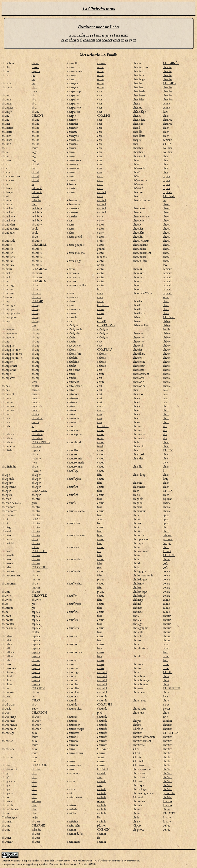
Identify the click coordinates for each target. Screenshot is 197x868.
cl (81, 40)
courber (167, 148)
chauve (101, 753)
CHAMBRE (39, 245)
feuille (167, 329)
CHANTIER (40, 567)
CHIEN (168, 450)
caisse (100, 220)
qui (33, 75)
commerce (38, 430)
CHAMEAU (39, 269)
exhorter (36, 801)
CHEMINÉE (171, 63)
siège (34, 152)
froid (100, 446)
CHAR (36, 700)
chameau (37, 273)
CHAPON (38, 688)
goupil (101, 249)
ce (67, 40)
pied (100, 567)
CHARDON (40, 765)
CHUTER (169, 813)
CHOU (168, 672)
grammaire (169, 793)
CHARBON (39, 713)
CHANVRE (39, 596)
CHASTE (103, 305)
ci (78, 40)
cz (134, 40)
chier (100, 293)
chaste (101, 309)
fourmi (167, 551)
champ (35, 305)
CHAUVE (104, 749)
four (100, 648)
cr (119, 40)
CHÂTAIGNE (106, 325)
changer (36, 475)
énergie (167, 543)
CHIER (168, 491)
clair (34, 204)
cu (123, 40)
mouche (102, 257)
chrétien (168, 725)
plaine (101, 579)
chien (166, 116)
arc (165, 200)
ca (63, 40)
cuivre (167, 825)
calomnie (37, 188)
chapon (36, 660)
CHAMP (37, 301)
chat (34, 87)
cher (34, 805)
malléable (37, 208)
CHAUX (103, 769)
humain (167, 801)
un (33, 79)
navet (166, 704)
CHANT (37, 519)
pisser (100, 438)
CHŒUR (169, 555)
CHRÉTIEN (171, 733)
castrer (101, 406)
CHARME (38, 825)
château (102, 354)
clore (166, 301)
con (98, 40)
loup (166, 479)
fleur (166, 696)
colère (166, 571)
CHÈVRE (169, 317)
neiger (101, 265)
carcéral (36, 390)
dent (166, 462)
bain (100, 523)
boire (100, 535)
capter (101, 224)
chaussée (102, 696)
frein (34, 462)
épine (166, 515)
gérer (34, 503)
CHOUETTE (171, 688)
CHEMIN (103, 829)
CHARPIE (104, 116)
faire (100, 475)
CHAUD (103, 426)
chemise (168, 79)
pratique (168, 539)
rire (165, 426)
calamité (36, 200)
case (34, 168)
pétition (102, 825)
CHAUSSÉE (105, 704)
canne (166, 103)
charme (101, 63)
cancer (35, 422)
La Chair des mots (98, 9)
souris (101, 757)
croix (100, 241)
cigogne (167, 499)
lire (99, 289)
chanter (36, 499)
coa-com (89, 40)
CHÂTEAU (104, 349)
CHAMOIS (39, 281)
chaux (101, 644)
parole (35, 67)
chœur (167, 616)
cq (115, 40)
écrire (35, 148)
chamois (36, 285)
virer (100, 777)
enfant (35, 547)
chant (35, 237)
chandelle (37, 418)
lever (34, 382)
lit (33, 184)
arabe (35, 708)
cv (127, 40)
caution (167, 721)
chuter (35, 386)
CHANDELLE (41, 442)
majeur (35, 817)
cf (70, 40)
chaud (35, 164)
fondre (167, 817)
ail (33, 426)
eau (99, 551)
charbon (36, 717)
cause (166, 644)
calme (166, 600)
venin (166, 297)
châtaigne (103, 329)
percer (167, 708)
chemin (101, 834)
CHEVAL (169, 196)
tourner (36, 579)
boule (35, 228)
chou (166, 676)
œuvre (101, 801)
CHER (167, 144)
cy (130, 40)
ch (74, 40)
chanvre (36, 446)
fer (99, 838)
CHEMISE (169, 83)
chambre (37, 224)
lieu (99, 817)
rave (165, 717)
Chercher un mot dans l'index (98, 27)
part (34, 325)
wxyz (124, 35)
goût (166, 563)
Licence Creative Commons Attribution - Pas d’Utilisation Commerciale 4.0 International (97, 861)
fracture (36, 458)
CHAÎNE (38, 116)
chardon (36, 769)
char (34, 704)
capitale (36, 71)
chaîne (35, 112)
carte (100, 176)
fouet (35, 91)
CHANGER (39, 491)
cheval (167, 204)
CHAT (101, 321)
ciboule (167, 535)
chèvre (35, 63)
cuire (34, 733)
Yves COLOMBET (88, 864)
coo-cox (107, 40)
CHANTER (39, 551)
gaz (33, 604)
